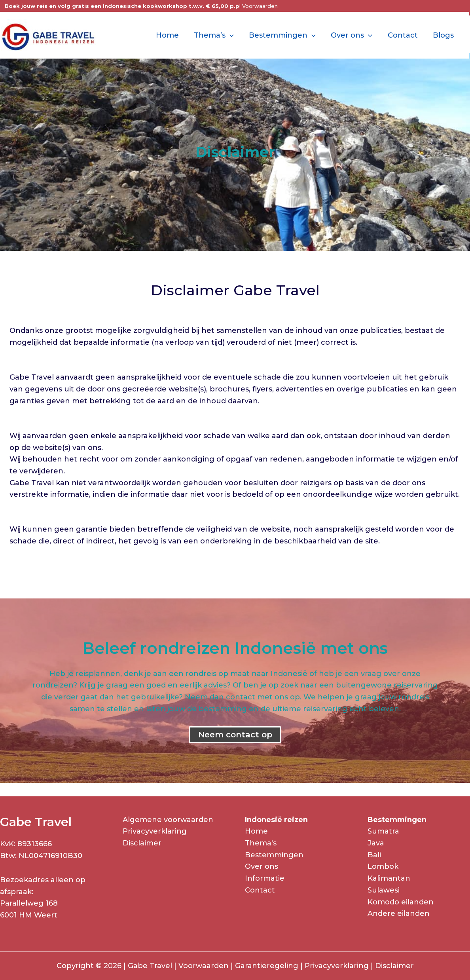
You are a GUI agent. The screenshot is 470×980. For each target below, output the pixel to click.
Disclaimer (142, 843)
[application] (234, 35)
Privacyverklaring (155, 831)
